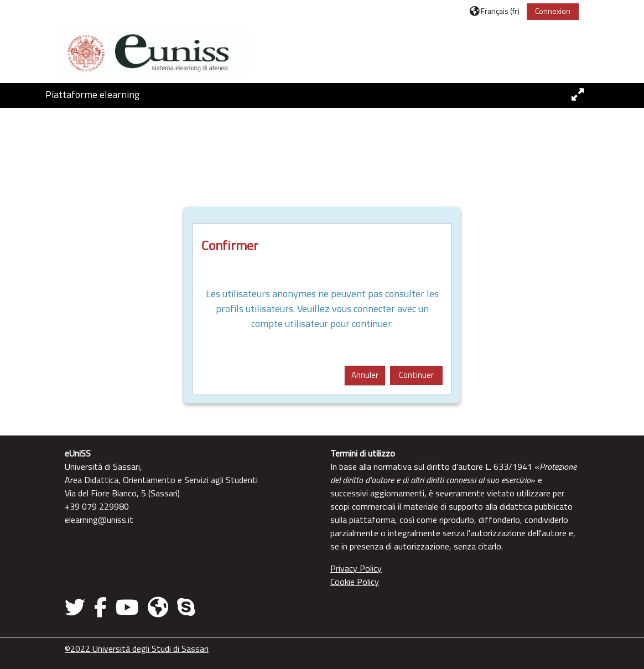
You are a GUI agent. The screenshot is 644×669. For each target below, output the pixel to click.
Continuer (416, 375)
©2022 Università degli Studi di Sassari (137, 649)
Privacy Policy (356, 568)
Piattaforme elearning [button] (92, 94)
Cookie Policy (355, 582)
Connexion (553, 11)
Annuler (365, 375)
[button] (495, 11)
